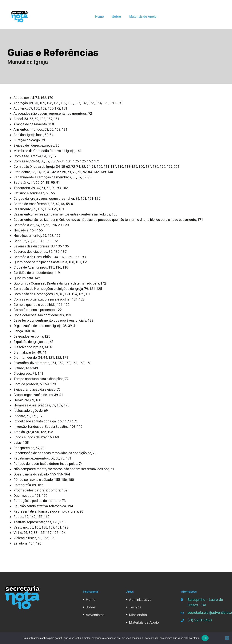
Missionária (138, 615)
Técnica (135, 607)
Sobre (90, 607)
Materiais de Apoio (144, 622)
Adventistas (95, 615)
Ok (205, 638)
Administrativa (140, 600)
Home (90, 600)
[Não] (227, 638)
